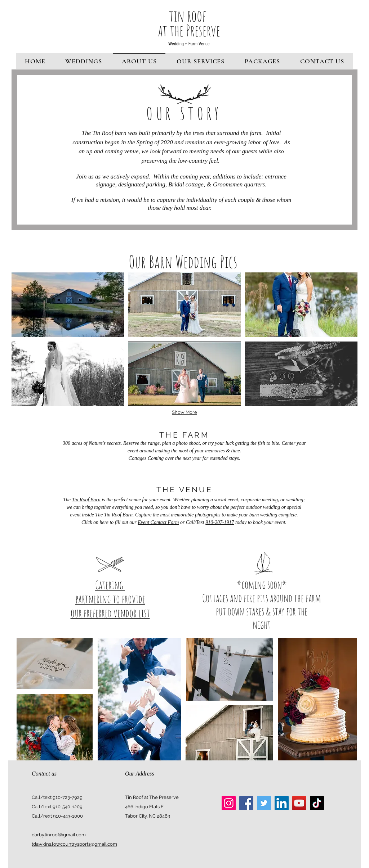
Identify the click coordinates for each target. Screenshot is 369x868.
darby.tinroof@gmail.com (59, 835)
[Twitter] (264, 803)
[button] (68, 305)
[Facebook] (246, 803)
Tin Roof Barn (86, 500)
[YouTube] (299, 803)
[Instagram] (229, 803)
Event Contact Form (158, 522)
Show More (184, 412)
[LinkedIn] (282, 803)
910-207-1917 (220, 522)
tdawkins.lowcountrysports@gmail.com (74, 844)
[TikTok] (317, 803)
